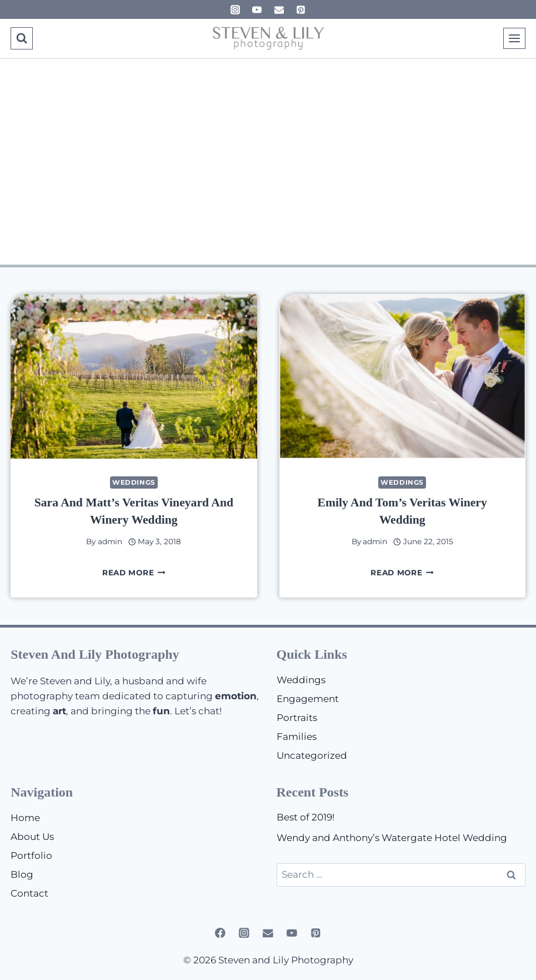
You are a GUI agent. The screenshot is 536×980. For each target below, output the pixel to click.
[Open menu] (514, 38)
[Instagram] (236, 9)
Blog (22, 874)
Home (25, 818)
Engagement (308, 699)
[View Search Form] (21, 38)
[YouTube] (257, 9)
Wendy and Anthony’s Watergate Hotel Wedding (392, 838)
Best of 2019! (305, 817)
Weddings (134, 482)
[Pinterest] (300, 9)
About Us (32, 837)
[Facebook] (220, 932)
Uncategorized (312, 755)
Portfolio (31, 855)
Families (297, 737)
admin (110, 541)
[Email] (279, 9)
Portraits (297, 718)
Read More (134, 573)
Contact (29, 893)
